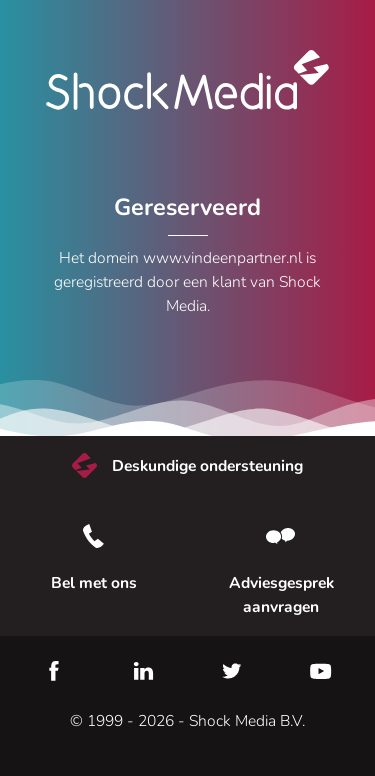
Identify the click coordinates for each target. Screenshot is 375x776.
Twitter (232, 671)
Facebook (54, 671)
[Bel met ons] (94, 536)
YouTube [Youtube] (321, 671)
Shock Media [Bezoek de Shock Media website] (188, 80)
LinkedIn (143, 671)
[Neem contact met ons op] (282, 536)
